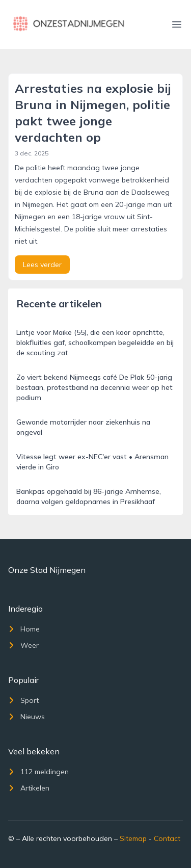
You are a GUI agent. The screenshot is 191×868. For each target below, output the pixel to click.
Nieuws (26, 717)
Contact (167, 838)
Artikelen (29, 788)
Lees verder (42, 265)
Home (24, 629)
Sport (23, 700)
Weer (23, 645)
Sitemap (133, 838)
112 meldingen (38, 772)
